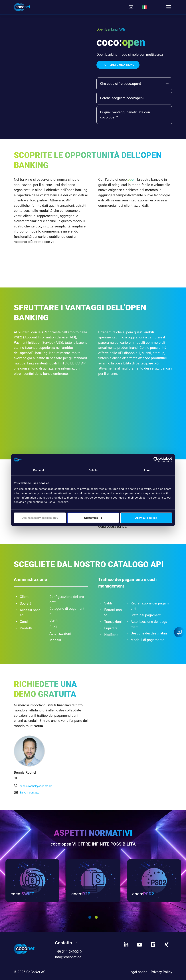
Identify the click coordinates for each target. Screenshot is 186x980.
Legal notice (138, 972)
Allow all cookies (146, 518)
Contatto (64, 943)
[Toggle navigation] (169, 7)
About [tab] (147, 470)
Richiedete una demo (118, 64)
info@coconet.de (68, 957)
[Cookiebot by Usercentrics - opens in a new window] (156, 460)
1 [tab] (90, 917)
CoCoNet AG (36, 972)
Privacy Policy (161, 972)
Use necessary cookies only (40, 518)
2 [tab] (96, 917)
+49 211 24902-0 (68, 952)
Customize (93, 518)
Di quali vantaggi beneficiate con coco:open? (134, 114)
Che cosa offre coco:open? (134, 83)
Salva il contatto (27, 792)
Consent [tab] (39, 470)
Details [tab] (93, 470)
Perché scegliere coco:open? (134, 97)
